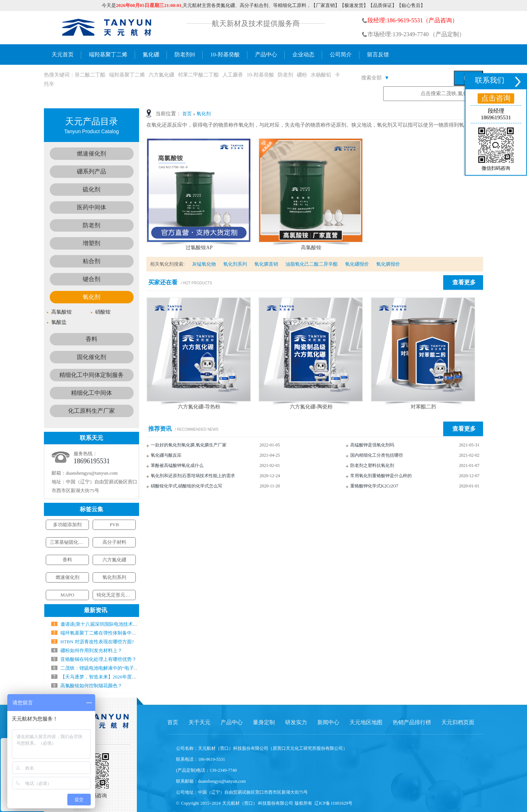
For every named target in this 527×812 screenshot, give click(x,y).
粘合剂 (91, 261)
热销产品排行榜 (412, 722)
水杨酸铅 (321, 75)
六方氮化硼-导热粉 (199, 407)
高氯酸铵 (311, 248)
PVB (114, 525)
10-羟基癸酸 (225, 55)
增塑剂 (91, 243)
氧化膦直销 (266, 264)
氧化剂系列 (235, 264)
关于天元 (199, 722)
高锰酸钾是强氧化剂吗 (372, 445)
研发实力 (296, 722)
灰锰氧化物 (204, 264)
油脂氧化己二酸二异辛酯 (312, 264)
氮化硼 (151, 55)
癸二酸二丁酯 (90, 75)
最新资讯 (96, 610)
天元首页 (63, 55)
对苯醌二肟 (423, 407)
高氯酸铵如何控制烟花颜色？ (91, 686)
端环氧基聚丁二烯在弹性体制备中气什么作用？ (110, 633)
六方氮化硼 (161, 75)
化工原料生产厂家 (91, 411)
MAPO (67, 595)
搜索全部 (375, 78)
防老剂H (185, 55)
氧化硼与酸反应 (166, 455)
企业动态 (303, 55)
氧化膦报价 (388, 264)
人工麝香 (233, 75)
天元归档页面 (458, 722)
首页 (187, 114)
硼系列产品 (91, 171)
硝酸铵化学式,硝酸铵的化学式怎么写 (186, 486)
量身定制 (264, 722)
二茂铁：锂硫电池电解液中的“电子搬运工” (105, 668)
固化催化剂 (91, 357)
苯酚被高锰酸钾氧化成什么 (177, 465)
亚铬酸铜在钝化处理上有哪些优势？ (98, 659)
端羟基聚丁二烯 (108, 55)
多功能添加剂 (67, 525)
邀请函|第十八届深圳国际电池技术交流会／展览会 (113, 624)
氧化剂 (204, 114)
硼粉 (302, 75)
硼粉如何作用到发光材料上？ (91, 650)
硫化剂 (91, 189)
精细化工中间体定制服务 (91, 375)
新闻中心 (328, 722)
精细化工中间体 (91, 393)
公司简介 (341, 55)
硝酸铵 (103, 312)
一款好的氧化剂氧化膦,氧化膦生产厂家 (189, 445)
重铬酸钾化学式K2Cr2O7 (374, 486)
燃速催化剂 (91, 154)
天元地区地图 (366, 722)
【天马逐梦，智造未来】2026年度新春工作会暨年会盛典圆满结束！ (132, 677)
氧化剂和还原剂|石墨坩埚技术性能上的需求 (193, 476)
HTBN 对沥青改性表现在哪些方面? (97, 642)
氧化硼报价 (357, 264)
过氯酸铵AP (199, 248)
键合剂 (91, 279)
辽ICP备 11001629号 (333, 803)
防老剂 (285, 75)
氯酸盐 (59, 322)
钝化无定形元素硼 (116, 595)
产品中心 (266, 55)
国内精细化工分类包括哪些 (377, 455)
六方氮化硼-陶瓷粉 (311, 407)
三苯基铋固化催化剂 (71, 542)
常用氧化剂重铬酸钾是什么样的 (381, 476)
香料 (91, 339)
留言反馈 (378, 55)
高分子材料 (114, 542)
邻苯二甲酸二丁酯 (198, 75)
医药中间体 (91, 207)
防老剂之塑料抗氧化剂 (372, 465)
